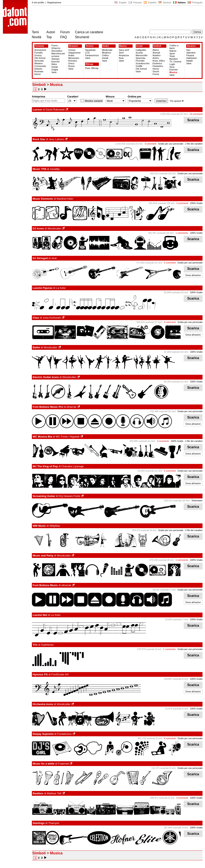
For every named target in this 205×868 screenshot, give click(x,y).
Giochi (156, 71)
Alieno (156, 50)
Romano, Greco (73, 62)
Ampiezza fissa (124, 57)
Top (49, 37)
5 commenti (170, 263)
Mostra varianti (93, 101)
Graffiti (139, 66)
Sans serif (124, 50)
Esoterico (157, 63)
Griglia (55, 70)
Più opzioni (177, 101)
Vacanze (191, 46)
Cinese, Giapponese (74, 51)
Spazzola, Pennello (141, 59)
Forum (65, 32)
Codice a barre (174, 47)
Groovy (38, 55)
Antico (156, 58)
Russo (71, 66)
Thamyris (54, 823)
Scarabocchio (143, 63)
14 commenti (196, 114)
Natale (189, 61)
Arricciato (39, 61)
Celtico (105, 55)
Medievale (107, 50)
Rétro (54, 64)
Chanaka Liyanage (73, 466)
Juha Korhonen (52, 318)
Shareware (197, 500)
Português (195, 2)
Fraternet (63, 764)
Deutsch (165, 2)
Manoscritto (142, 55)
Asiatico (157, 55)
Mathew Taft (54, 793)
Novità (37, 37)
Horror (38, 74)
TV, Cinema (175, 62)
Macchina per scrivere (58, 55)
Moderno (106, 53)
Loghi (172, 64)
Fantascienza (92, 55)
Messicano (74, 58)
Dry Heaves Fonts (70, 496)
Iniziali (55, 67)
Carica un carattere (89, 32)
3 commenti (150, 144)
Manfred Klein (65, 199)
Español (150, 2)
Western (39, 63)
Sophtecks (47, 645)
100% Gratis (196, 203)
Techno (89, 46)
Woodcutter (54, 228)
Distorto (38, 69)
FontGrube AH (60, 674)
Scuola (139, 53)
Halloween (191, 58)
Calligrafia (141, 50)
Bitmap (89, 64)
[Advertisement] (107, 18)
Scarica (193, 120)
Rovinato (39, 71)
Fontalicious (64, 734)
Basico (123, 46)
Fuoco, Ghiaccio (56, 47)
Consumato (40, 66)
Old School (40, 58)
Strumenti (82, 37)
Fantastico (158, 66)
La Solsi (61, 288)
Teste (172, 56)
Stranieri (73, 46)
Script (139, 46)
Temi (35, 32)
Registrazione (54, 2)
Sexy (172, 67)
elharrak (71, 407)
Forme (156, 74)
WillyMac (55, 526)
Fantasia (39, 46)
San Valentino (191, 51)
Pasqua (190, 55)
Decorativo (57, 51)
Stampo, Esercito (56, 60)
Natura (173, 51)
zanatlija (55, 169)
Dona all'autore (193, 275)
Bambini (174, 59)
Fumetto (38, 53)
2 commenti (163, 441)
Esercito (174, 70)
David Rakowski (55, 110)
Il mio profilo (38, 2)
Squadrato (90, 50)
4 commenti (170, 322)
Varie (54, 72)
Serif (121, 53)
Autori (51, 32)
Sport (172, 53)
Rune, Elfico (159, 61)
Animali (156, 53)
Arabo (71, 55)
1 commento (182, 233)
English (120, 2)
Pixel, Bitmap (92, 68)
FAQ (64, 37)
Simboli (157, 46)
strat (54, 258)
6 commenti (170, 738)
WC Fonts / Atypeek (68, 437)
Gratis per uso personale (171, 144)
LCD (87, 53)
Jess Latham (56, 139)
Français (135, 2)
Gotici (106, 46)
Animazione (40, 50)
